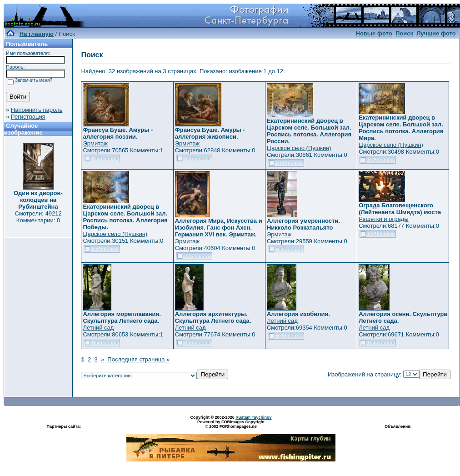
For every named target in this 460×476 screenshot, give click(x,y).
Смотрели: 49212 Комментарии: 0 (38, 217)
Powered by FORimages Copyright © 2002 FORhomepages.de (231, 424)
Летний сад (98, 328)
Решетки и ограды (383, 219)
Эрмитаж (95, 143)
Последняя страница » (138, 359)
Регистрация (28, 117)
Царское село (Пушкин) (299, 148)
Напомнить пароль (37, 110)
